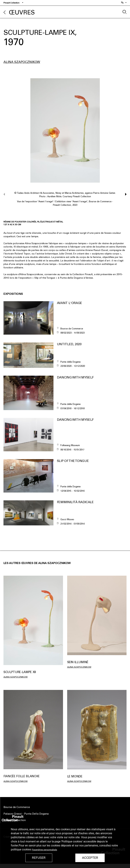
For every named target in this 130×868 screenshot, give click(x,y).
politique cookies (21, 850)
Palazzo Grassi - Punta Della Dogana (26, 814)
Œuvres (22, 12)
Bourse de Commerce (17, 807)
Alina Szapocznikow (22, 62)
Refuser (39, 858)
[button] (124, 194)
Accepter (90, 858)
